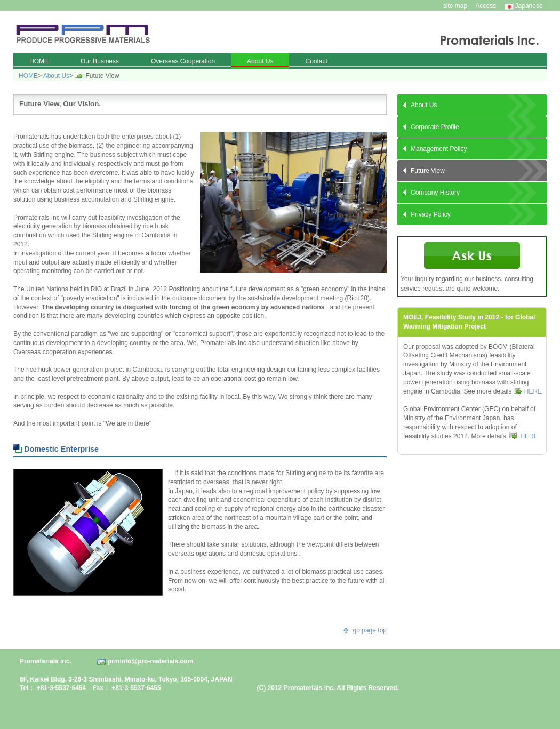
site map (455, 6)
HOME (28, 76)
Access (486, 6)
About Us (56, 76)
